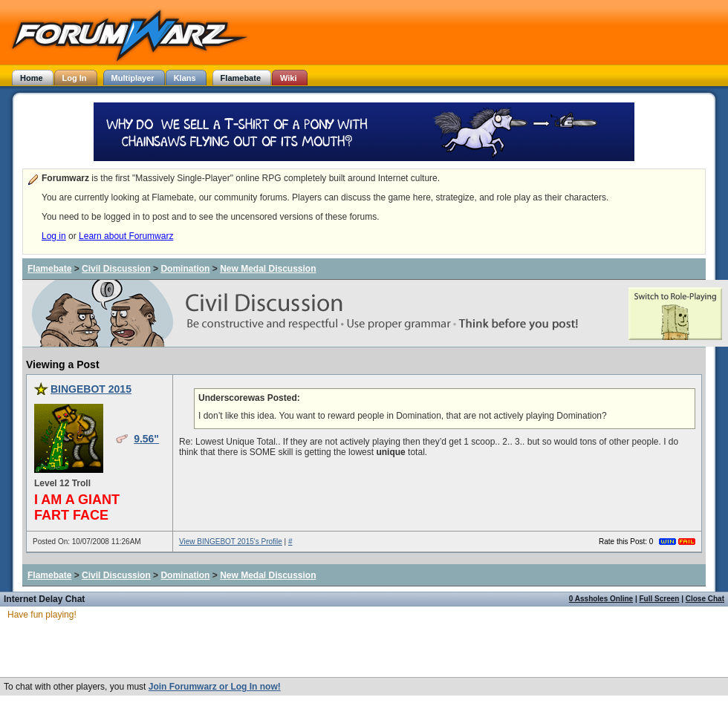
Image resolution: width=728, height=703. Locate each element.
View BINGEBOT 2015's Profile (231, 542)
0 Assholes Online (601, 599)
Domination (185, 269)
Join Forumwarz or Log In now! (215, 687)
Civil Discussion (116, 269)
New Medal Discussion (268, 269)
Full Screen (660, 599)
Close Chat (705, 599)
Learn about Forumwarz (126, 236)
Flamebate (49, 269)
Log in (54, 236)
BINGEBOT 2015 (91, 389)
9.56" (146, 439)
